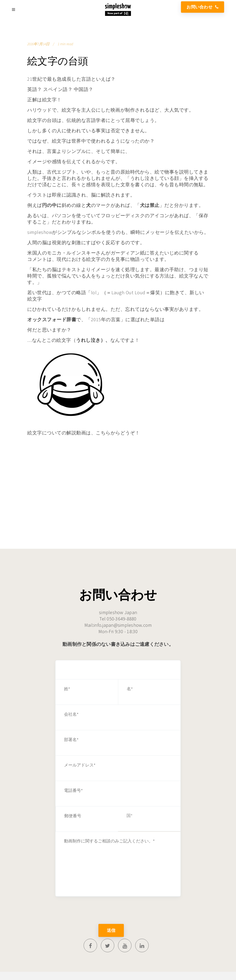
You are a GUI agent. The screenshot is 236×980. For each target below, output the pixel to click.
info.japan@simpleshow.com (123, 625)
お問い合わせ (203, 7)
